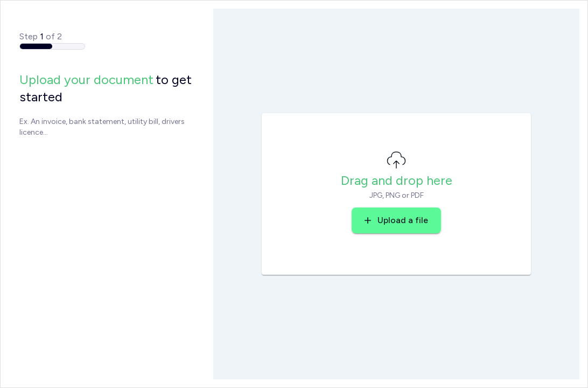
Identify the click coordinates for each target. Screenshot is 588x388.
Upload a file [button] (395, 220)
